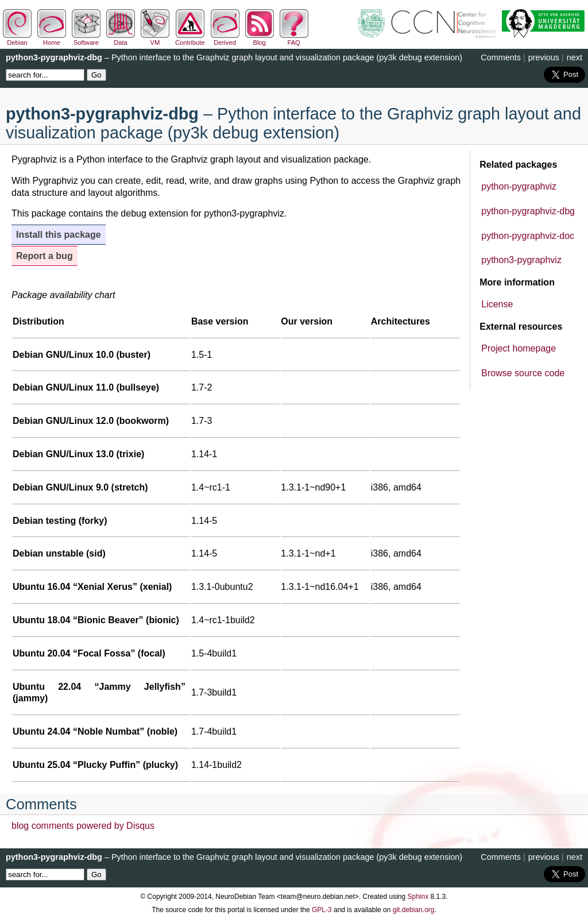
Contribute (190, 39)
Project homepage (519, 348)
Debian (17, 39)
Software (86, 39)
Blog (260, 39)
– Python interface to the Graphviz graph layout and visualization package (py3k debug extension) (234, 57)
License (497, 304)
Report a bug (45, 256)
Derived (225, 39)
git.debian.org (414, 910)
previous (544, 57)
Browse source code (523, 373)
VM (155, 39)
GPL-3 (322, 910)
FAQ (294, 39)
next (575, 57)
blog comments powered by (83, 826)
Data (121, 39)
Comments (501, 57)
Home (52, 39)
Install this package (59, 235)
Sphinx (418, 897)
